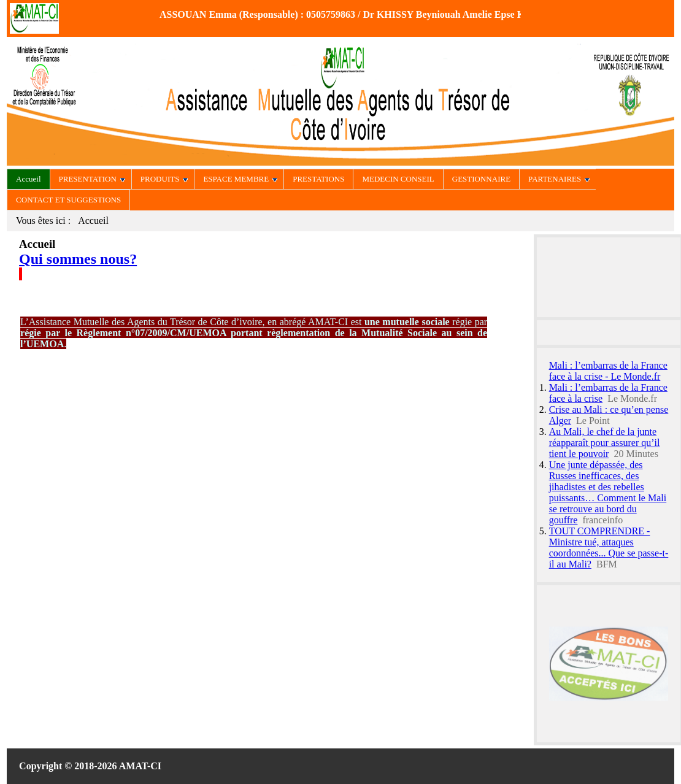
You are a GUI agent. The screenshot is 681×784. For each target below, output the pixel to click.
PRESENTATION (92, 179)
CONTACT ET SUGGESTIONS (68, 200)
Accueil (28, 179)
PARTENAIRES (559, 179)
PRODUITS (164, 179)
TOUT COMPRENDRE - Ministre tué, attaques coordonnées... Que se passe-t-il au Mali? (609, 548)
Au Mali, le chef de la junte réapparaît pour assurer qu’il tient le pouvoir (605, 443)
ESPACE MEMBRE (240, 179)
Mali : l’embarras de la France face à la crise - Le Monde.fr (608, 371)
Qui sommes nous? (78, 259)
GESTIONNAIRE (481, 179)
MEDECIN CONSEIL (398, 179)
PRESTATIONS (318, 179)
